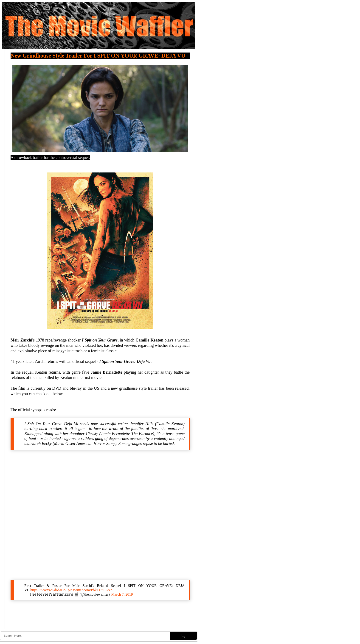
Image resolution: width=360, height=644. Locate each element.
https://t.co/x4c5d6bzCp (48, 590)
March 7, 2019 (122, 594)
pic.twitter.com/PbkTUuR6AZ (90, 590)
